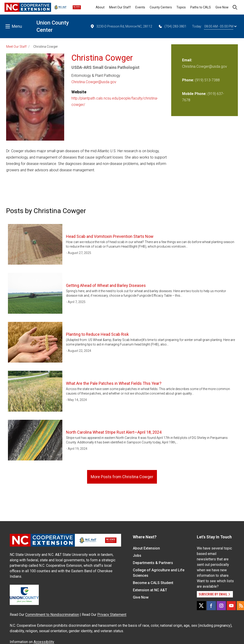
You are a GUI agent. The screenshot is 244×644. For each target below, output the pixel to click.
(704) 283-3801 (172, 26)
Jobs (137, 556)
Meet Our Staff (120, 7)
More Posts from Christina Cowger (122, 477)
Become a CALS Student (153, 583)
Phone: (188, 80)
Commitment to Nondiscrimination (52, 615)
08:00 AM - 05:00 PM (220, 26)
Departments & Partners (153, 563)
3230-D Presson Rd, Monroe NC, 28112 (121, 26)
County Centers (161, 7)
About (100, 7)
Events (140, 7)
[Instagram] (221, 606)
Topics (181, 7)
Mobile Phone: (194, 94)
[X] (201, 606)
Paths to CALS (201, 7)
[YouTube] (231, 606)
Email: (187, 60)
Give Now (222, 7)
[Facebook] (211, 606)
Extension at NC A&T (150, 590)
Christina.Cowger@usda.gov (94, 82)
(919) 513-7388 (207, 80)
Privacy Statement (112, 615)
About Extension (146, 548)
